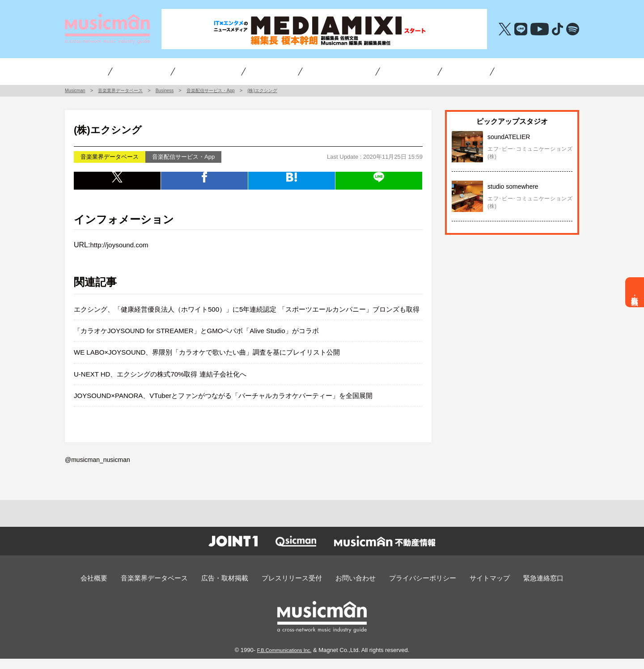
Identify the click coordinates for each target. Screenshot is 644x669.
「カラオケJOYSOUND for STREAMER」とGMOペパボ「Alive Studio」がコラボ (204, 343)
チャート (275, 71)
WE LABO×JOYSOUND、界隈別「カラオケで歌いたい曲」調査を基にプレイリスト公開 (216, 365)
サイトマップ (472, 589)
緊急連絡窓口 (520, 589)
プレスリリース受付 (295, 589)
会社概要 (118, 589)
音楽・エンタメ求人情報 (498, 71)
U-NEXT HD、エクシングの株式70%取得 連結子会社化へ (166, 386)
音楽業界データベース (172, 589)
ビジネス (171, 71)
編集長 (384, 71)
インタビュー (113, 71)
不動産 (436, 71)
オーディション (326, 71)
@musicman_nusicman (95, 472)
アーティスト (226, 71)
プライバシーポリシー (412, 589)
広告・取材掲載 (635, 292)
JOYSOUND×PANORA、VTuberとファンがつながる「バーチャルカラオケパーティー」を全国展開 (233, 408)
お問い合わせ (352, 589)
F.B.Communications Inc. (284, 660)
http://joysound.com (121, 245)
